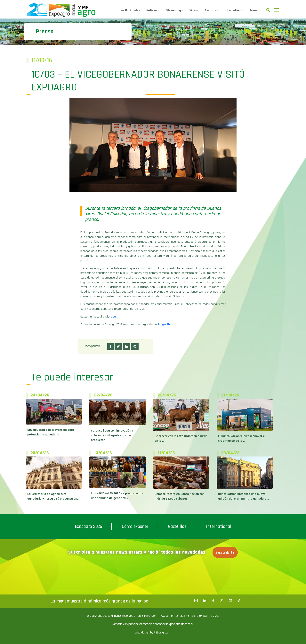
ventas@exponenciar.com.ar (133, 624)
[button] (111, 347)
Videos (194, 10)
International (234, 10)
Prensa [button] (254, 10)
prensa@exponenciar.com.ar (174, 624)
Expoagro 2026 (89, 526)
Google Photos (167, 324)
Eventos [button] (210, 10)
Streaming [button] (173, 10)
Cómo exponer (135, 526)
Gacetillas (177, 526)
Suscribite (225, 552)
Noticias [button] (152, 10)
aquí (114, 317)
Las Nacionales (130, 10)
